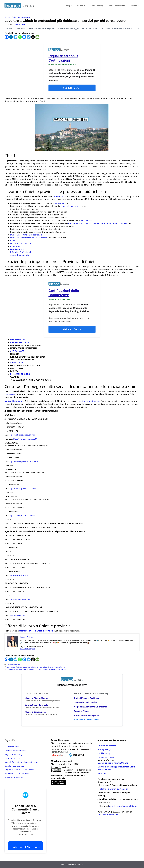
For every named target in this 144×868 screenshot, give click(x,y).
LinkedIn (24, 649)
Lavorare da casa (12, 758)
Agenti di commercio (20, 255)
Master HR (81, 6)
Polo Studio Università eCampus (113, 789)
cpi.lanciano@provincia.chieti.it (24, 462)
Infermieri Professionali (21, 252)
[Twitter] (29, 37)
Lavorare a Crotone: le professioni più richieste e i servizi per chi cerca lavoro (36, 667)
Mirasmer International (108, 815)
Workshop (102, 774)
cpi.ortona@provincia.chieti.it (24, 488)
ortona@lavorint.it (19, 615)
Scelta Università (12, 747)
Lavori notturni (17, 249)
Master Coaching (97, 6)
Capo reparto (60, 203)
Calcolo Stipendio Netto (15, 766)
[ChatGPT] (33, 37)
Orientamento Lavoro (22, 17)
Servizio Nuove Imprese (89, 401)
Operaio (85, 220)
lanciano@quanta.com (20, 599)
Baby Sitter (15, 246)
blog (71, 6)
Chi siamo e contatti (107, 746)
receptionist (106, 223)
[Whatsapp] (20, 37)
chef (126, 223)
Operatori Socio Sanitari (21, 243)
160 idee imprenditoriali (15, 751)
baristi (88, 223)
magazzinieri (76, 206)
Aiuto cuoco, (118, 223)
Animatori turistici (76, 223)
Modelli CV (9, 762)
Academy (136, 6)
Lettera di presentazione (27, 762)
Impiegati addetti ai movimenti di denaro (29, 238)
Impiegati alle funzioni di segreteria (26, 235)
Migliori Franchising (13, 754)
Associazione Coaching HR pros (123, 806)
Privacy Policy (104, 750)
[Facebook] (7, 37)
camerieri (96, 223)
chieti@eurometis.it (19, 575)
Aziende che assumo (14, 777)
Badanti (14, 240)
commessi (64, 206)
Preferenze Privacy (106, 757)
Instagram (31, 649)
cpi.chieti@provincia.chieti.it (23, 435)
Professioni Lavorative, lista (17, 774)
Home (7, 17)
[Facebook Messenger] (24, 37)
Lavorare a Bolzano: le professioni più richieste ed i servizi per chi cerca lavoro (37, 669)
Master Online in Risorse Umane (113, 763)
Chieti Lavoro (10, 394)
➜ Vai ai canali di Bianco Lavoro (25, 847)
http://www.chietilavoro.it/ (25, 439)
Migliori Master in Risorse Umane (19, 770)
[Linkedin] (11, 37)
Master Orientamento (116, 6)
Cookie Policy (104, 753)
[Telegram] (15, 37)
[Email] (37, 37)
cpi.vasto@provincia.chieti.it (23, 515)
